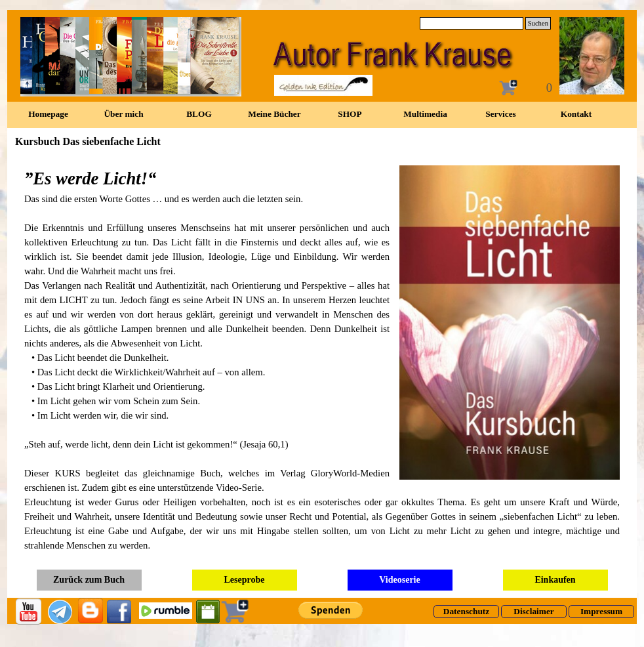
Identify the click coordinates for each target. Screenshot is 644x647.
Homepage (48, 114)
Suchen (538, 23)
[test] (466, 612)
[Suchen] (472, 23)
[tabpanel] (322, 359)
